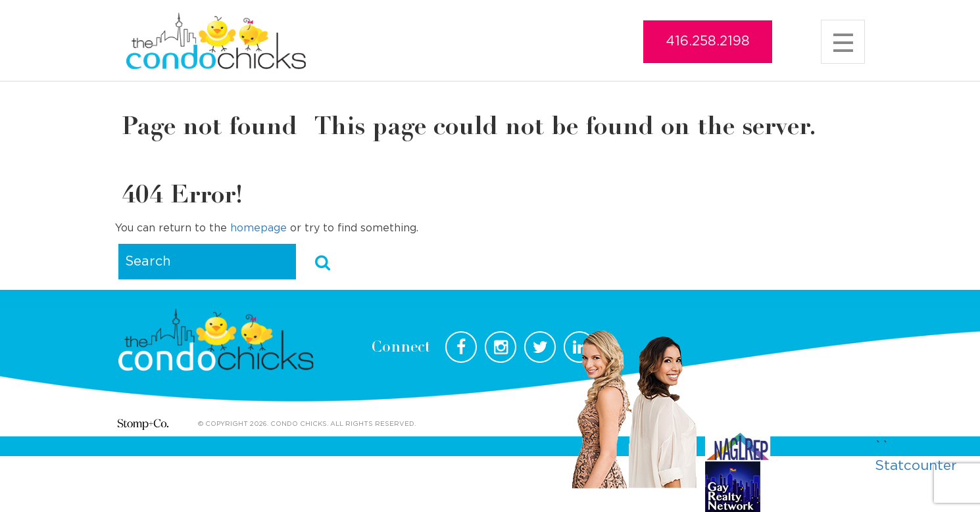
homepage (258, 228)
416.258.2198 (708, 41)
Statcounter (916, 466)
